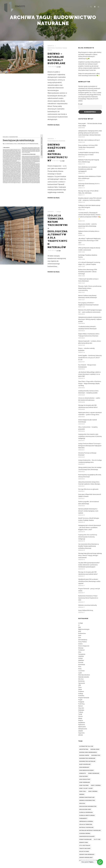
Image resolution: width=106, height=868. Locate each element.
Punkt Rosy (81, 704)
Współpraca (82, 723)
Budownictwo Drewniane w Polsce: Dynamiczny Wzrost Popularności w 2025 (88, 598)
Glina (80, 652)
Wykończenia (82, 727)
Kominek (81, 662)
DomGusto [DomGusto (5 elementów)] (83, 773)
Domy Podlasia (83, 642)
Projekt (80, 700)
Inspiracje (81, 656)
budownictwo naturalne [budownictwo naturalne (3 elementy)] (87, 761)
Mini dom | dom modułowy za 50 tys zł (89, 140)
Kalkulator (81, 660)
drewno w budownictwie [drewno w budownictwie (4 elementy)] (87, 800)
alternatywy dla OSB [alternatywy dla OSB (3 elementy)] (86, 746)
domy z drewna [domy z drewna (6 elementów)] (96, 785)
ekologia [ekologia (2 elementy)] (82, 803)
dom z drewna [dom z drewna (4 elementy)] (93, 791)
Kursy (80, 669)
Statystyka (81, 710)
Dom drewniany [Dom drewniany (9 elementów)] (84, 767)
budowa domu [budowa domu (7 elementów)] (95, 749)
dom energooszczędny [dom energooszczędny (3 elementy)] (87, 770)
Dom (80, 638)
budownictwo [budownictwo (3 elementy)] (96, 755)
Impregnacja (82, 654)
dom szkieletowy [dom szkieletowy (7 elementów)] (85, 779)
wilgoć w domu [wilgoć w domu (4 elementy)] (84, 851)
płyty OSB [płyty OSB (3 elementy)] (97, 839)
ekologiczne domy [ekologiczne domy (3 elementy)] (85, 809)
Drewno (80, 644)
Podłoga (81, 694)
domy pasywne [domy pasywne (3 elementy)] (84, 785)
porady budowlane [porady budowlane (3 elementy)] (85, 839)
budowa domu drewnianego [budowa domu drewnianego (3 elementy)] (88, 752)
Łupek (80, 673)
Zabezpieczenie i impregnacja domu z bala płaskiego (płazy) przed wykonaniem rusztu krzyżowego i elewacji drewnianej (90, 133)
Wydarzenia (82, 725)
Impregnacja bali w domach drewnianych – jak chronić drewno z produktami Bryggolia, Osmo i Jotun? (90, 528)
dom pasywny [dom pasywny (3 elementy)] (84, 776)
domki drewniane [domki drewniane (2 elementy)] (94, 773)
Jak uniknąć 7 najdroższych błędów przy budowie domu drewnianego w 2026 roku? (89, 241)
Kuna (80, 667)
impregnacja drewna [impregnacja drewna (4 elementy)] (86, 821)
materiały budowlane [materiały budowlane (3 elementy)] (86, 827)
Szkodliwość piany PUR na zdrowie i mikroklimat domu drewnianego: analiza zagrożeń (89, 581)
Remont (81, 706)
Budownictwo (51, 48)
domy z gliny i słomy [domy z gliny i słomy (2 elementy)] (86, 788)
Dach (80, 636)
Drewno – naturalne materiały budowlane (57, 60)
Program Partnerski (84, 698)
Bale (80, 627)
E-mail (80, 104)
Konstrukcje (59, 48)
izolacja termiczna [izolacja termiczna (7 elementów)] (86, 824)
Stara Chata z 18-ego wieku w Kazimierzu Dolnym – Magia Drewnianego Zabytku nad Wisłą (90, 384)
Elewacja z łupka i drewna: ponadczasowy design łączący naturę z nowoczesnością (90, 288)
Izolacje (59, 212)
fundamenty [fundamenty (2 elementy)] (83, 818)
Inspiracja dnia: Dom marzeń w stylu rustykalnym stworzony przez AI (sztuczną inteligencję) (90, 436)
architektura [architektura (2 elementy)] (84, 749)
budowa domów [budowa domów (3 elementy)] (84, 755)
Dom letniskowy (83, 640)
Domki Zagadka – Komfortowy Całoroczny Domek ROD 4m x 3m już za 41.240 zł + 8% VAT (90, 358)
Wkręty (80, 718)
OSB (80, 685)
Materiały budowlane (84, 675)
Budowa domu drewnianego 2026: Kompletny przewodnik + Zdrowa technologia (88, 272)
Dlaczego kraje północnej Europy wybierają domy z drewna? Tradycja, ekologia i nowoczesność (90, 555)
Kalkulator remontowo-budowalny (88, 605)
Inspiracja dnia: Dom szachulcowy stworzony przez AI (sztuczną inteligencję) (88, 537)
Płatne (80, 689)
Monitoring (81, 681)
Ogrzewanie (82, 683)
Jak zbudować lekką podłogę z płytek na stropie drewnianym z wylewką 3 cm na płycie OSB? (89, 374)
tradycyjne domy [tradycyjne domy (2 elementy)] (85, 848)
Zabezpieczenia (83, 729)
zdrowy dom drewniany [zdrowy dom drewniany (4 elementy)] (87, 854)
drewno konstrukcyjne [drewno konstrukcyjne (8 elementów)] (87, 797)
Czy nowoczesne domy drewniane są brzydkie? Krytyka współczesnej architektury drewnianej (89, 546)
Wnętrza (81, 721)
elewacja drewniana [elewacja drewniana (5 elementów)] (86, 812)
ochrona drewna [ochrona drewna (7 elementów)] (85, 833)
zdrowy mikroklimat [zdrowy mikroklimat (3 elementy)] (86, 857)
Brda (80, 631)
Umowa (80, 716)
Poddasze (81, 691)
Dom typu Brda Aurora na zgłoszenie (88, 489)
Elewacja (81, 648)
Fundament (81, 650)
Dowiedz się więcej (53, 125)
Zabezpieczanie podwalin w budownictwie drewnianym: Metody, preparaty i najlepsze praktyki (90, 319)
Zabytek (81, 731)
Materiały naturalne (84, 677)
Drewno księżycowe (53, 141)
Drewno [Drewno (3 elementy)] (82, 794)
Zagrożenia (81, 733)
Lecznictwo (82, 671)
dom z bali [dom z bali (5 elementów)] (83, 791)
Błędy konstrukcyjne (84, 629)
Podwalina (81, 696)
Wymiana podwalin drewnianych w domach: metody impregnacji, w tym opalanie (88, 511)
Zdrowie (50, 50)
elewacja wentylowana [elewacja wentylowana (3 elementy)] (87, 815)
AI (79, 625)
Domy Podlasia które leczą (86, 610)
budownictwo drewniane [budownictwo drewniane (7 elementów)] (87, 758)
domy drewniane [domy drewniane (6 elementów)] (85, 782)
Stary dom (81, 708)
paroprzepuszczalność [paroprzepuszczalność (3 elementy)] (87, 836)
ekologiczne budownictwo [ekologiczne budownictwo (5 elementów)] (88, 806)
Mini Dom (81, 679)
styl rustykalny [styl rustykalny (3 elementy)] (85, 845)
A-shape (81, 623)
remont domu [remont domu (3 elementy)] (84, 842)
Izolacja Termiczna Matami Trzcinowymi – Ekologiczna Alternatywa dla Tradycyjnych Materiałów (90, 446)
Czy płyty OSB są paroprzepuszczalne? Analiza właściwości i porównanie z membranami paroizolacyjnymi (89, 565)
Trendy (80, 714)
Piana (80, 687)
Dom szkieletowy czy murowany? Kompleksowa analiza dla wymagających (87, 169)
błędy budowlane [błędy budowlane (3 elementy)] (85, 764)
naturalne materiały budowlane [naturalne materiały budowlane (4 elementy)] (90, 830)
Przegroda (81, 702)
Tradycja (65, 48)
